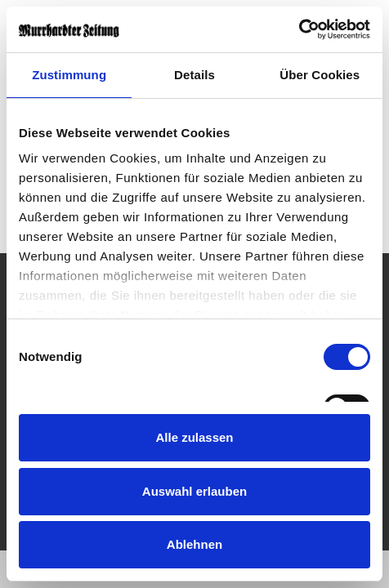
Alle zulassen (194, 437)
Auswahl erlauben (194, 491)
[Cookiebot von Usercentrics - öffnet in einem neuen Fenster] (299, 29)
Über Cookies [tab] (320, 75)
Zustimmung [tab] (69, 75)
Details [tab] (194, 75)
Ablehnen (194, 544)
